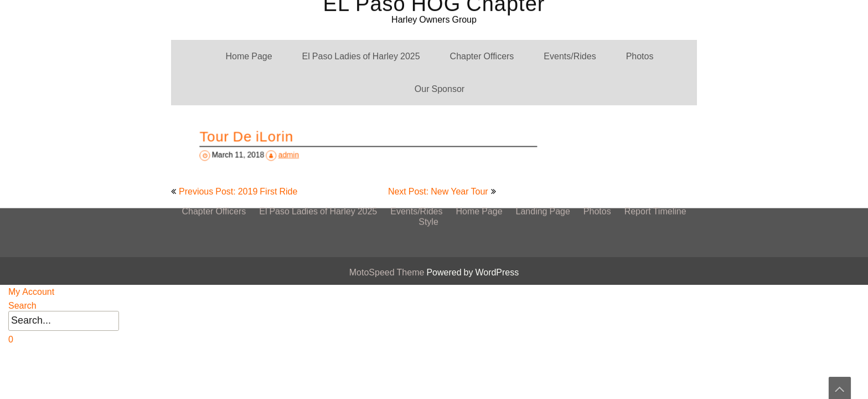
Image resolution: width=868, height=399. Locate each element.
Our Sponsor (440, 89)
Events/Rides (570, 56)
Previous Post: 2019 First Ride (238, 191)
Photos (640, 56)
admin (297, 153)
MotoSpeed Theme (388, 272)
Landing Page (543, 106)
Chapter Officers (482, 56)
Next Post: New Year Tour (438, 191)
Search (22, 306)
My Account (31, 292)
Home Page (249, 56)
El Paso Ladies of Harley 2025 (361, 56)
